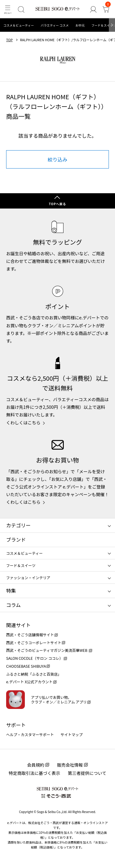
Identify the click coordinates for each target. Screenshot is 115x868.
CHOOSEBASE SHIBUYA (26, 666)
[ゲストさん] (93, 9)
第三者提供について (87, 773)
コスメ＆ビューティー (19, 25)
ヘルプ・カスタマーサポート (30, 734)
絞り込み (57, 159)
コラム (13, 605)
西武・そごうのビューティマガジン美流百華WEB (47, 650)
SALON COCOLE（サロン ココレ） (34, 658)
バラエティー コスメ (55, 25)
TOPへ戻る (57, 204)
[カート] (106, 9)
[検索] (21, 9)
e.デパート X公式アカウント (29, 682)
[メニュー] (8, 9)
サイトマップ (72, 734)
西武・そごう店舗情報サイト (30, 635)
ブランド (16, 539)
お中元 (80, 25)
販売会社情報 (70, 765)
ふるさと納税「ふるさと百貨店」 (34, 674)
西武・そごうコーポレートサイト (34, 643)
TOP (9, 40)
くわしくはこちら (23, 423)
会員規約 (36, 765)
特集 (11, 590)
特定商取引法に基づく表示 (34, 773)
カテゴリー (18, 525)
